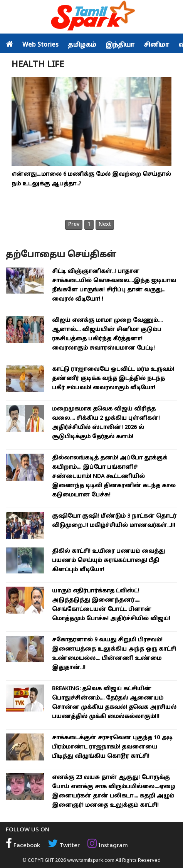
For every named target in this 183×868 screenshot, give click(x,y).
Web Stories (40, 45)
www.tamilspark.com (91, 860)
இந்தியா (120, 45)
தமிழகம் (82, 45)
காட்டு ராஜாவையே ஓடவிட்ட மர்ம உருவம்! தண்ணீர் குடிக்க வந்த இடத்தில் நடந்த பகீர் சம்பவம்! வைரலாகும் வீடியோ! (113, 379)
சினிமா (156, 45)
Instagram (108, 846)
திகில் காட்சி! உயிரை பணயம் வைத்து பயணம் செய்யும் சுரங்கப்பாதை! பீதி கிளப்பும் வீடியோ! (108, 561)
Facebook (23, 846)
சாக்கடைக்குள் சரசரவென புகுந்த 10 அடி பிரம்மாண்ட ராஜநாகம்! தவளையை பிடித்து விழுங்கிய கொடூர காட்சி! (112, 747)
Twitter (64, 846)
